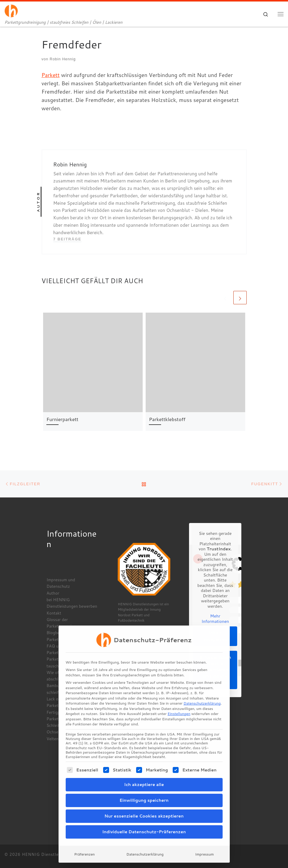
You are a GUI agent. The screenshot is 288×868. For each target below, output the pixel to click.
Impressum (205, 835)
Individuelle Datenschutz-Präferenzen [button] (144, 812)
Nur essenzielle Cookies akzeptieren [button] (144, 796)
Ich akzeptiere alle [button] (144, 765)
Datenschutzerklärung (202, 684)
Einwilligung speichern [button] (144, 781)
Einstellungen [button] (179, 694)
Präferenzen (85, 835)
